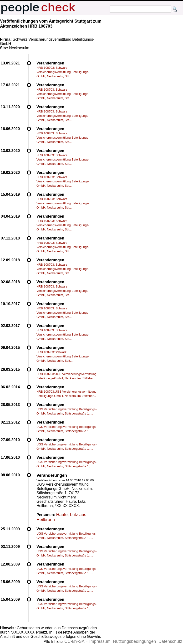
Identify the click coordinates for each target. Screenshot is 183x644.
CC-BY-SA (74, 641)
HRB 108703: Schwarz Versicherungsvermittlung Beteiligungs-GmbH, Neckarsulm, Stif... (63, 72)
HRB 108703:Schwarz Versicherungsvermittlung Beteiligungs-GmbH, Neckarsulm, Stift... (63, 356)
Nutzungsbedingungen (134, 641)
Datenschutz (170, 641)
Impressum (100, 641)
